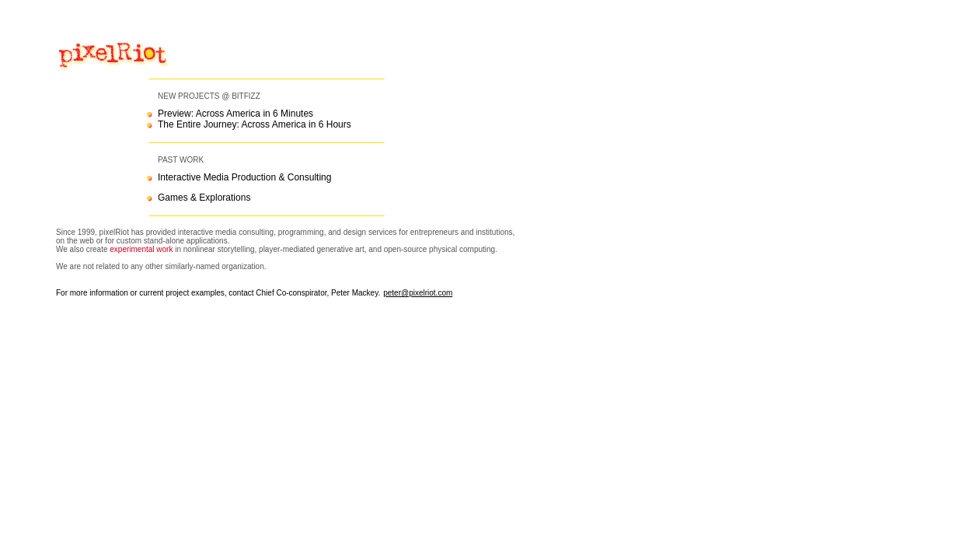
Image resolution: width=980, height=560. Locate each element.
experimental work (141, 249)
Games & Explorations (204, 198)
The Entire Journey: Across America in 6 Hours (255, 124)
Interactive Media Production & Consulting (244, 177)
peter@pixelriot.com (418, 293)
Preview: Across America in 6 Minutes (235, 114)
